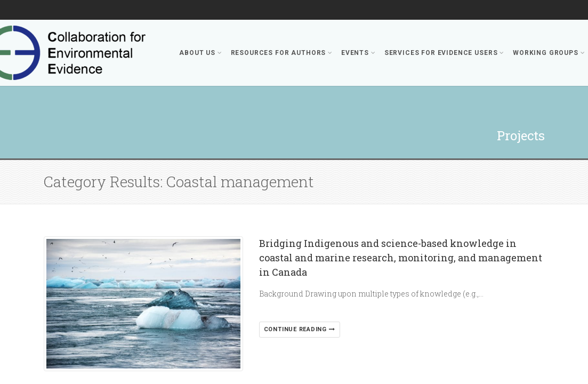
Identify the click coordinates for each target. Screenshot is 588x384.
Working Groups (549, 53)
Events (359, 53)
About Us (200, 53)
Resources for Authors (282, 53)
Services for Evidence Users (444, 53)
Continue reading (300, 329)
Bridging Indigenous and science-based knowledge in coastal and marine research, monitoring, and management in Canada (401, 258)
